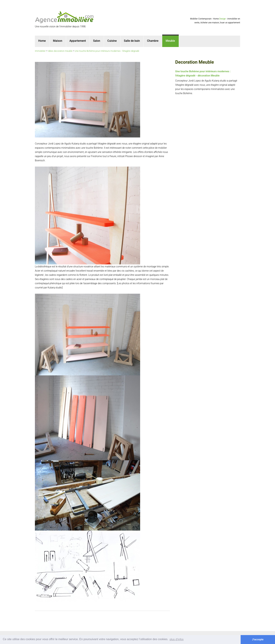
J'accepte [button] (258, 639)
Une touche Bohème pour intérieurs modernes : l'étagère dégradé (107, 51)
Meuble (170, 41)
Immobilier (40, 51)
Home (42, 41)
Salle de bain (132, 41)
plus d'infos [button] (177, 639)
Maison (58, 41)
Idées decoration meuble (60, 51)
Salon (97, 41)
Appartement (78, 41)
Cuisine (112, 41)
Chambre (153, 41)
